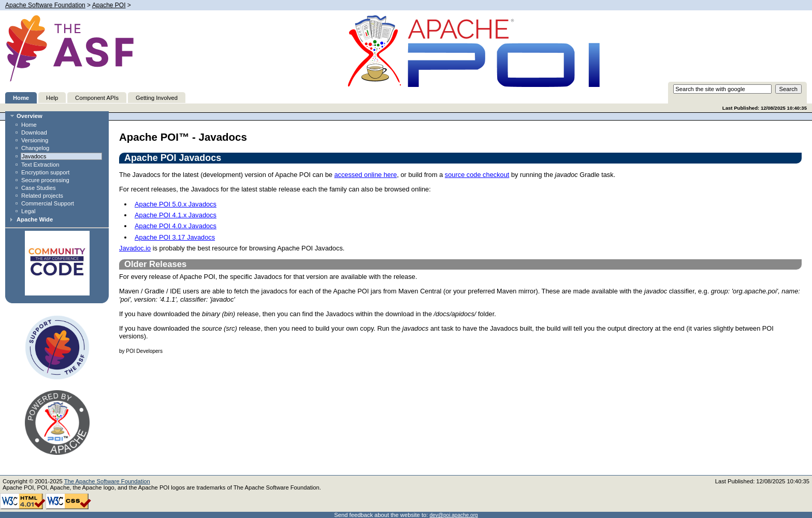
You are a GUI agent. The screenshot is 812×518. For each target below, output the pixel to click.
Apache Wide (35, 219)
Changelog (35, 148)
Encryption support (45, 172)
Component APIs (97, 98)
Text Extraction (40, 165)
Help (52, 98)
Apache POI (109, 5)
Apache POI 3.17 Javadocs (175, 237)
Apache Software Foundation (45, 5)
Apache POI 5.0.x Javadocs (176, 204)
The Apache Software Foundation (107, 481)
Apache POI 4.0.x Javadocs (176, 226)
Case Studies (39, 188)
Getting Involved (157, 98)
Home (21, 98)
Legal (28, 211)
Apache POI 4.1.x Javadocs (176, 215)
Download (34, 132)
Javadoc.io (135, 248)
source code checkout (477, 175)
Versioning (35, 140)
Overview (30, 116)
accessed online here (365, 175)
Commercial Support (48, 203)
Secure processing (45, 180)
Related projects (42, 196)
